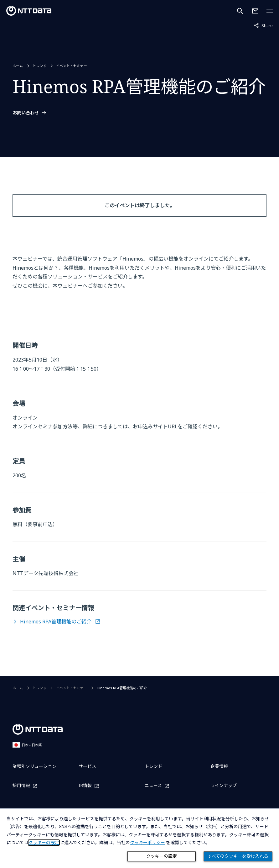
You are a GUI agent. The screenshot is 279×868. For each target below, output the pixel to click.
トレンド (39, 66)
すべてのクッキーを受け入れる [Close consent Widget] (238, 856)
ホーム (18, 66)
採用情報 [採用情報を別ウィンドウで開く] (21, 786)
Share (263, 25)
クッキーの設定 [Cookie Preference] (162, 856)
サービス (87, 766)
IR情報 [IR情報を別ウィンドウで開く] (85, 786)
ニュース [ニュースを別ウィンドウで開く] (153, 786)
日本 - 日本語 (27, 745)
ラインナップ (224, 785)
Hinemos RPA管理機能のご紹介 (56, 622)
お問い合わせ (26, 113)
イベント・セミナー (72, 66)
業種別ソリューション (34, 766)
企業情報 (219, 766)
